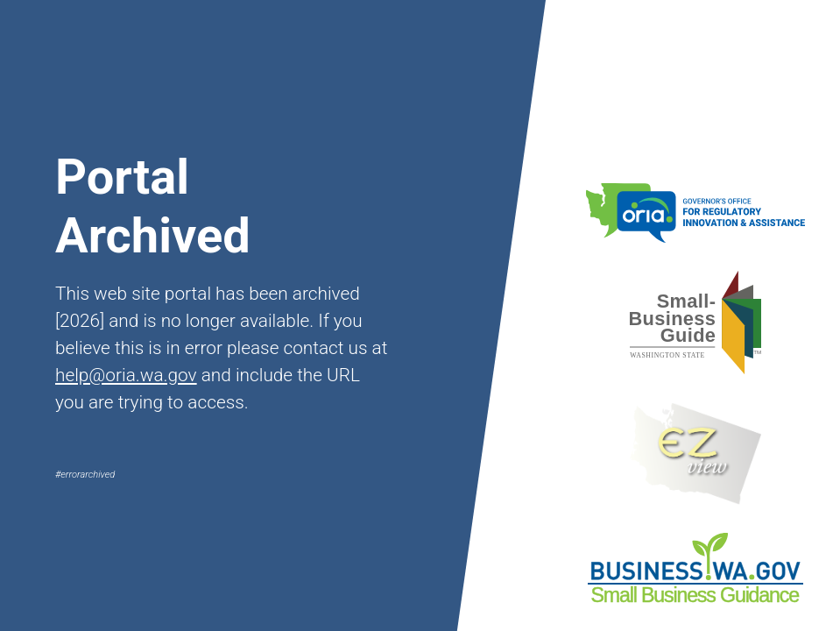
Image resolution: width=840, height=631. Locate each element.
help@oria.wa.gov (126, 375)
